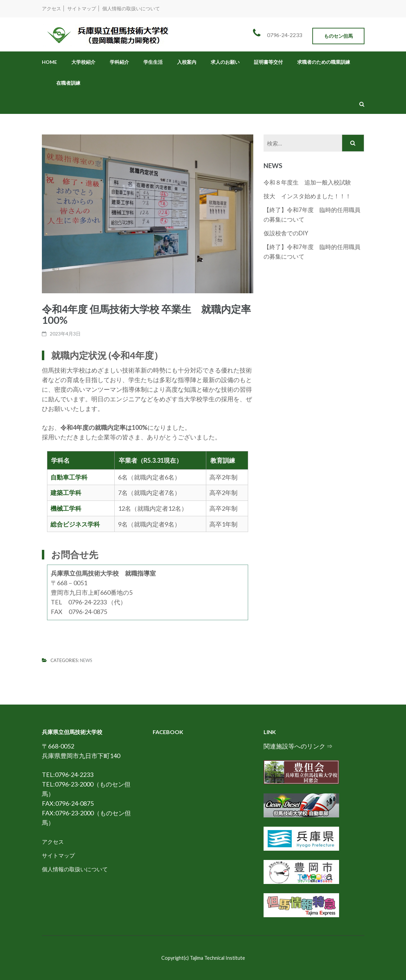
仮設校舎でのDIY (286, 233)
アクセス (51, 8)
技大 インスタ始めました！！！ (307, 196)
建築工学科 (66, 493)
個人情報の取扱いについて (131, 8)
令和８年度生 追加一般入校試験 (310, 182)
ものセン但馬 (338, 36)
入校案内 (187, 62)
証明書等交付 (268, 62)
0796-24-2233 (285, 35)
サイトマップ (82, 8)
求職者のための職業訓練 (324, 62)
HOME (49, 62)
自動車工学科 (69, 477)
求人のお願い (225, 62)
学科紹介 (119, 62)
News (86, 660)
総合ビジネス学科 (75, 524)
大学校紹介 (83, 62)
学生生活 (153, 62)
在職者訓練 (68, 83)
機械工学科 (66, 508)
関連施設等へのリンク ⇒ (298, 746)
